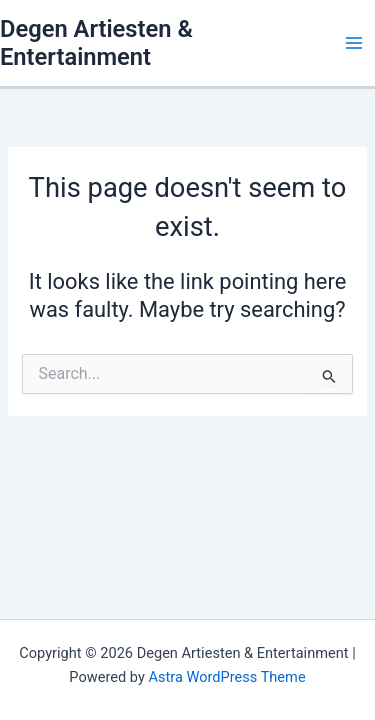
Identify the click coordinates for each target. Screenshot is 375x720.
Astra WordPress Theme (226, 677)
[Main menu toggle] (354, 43)
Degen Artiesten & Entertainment (96, 43)
